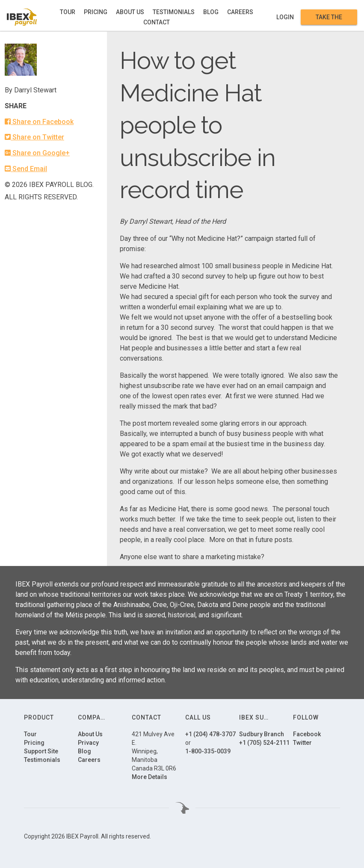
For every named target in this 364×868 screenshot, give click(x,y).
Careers (240, 12)
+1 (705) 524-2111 (264, 743)
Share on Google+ (37, 153)
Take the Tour (329, 17)
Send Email (26, 169)
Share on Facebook (39, 122)
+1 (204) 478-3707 (210, 734)
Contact (157, 22)
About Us (130, 12)
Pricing (96, 12)
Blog (211, 12)
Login (285, 17)
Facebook (307, 734)
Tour (68, 12)
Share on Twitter (34, 137)
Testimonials (174, 12)
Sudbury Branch (262, 734)
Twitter (302, 743)
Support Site (41, 751)
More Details (149, 777)
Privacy (88, 743)
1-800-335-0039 (208, 751)
